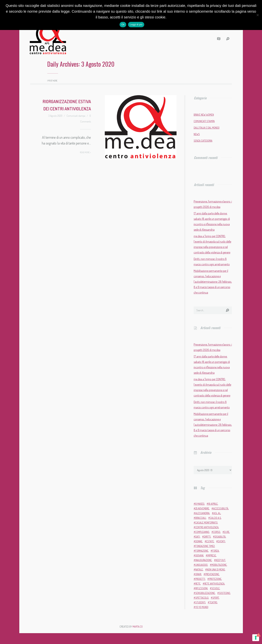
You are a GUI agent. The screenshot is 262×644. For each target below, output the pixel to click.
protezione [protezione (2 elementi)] (215, 579)
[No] (257, 15)
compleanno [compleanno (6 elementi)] (202, 532)
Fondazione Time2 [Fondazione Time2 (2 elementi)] (205, 546)
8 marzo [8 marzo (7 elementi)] (200, 504)
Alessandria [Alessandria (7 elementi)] (202, 513)
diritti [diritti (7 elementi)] (207, 537)
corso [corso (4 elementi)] (217, 532)
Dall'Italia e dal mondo (207, 128)
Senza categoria (203, 141)
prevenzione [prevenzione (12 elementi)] (212, 574)
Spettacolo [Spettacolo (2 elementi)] (202, 598)
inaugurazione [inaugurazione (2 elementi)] (203, 560)
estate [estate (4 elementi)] (210, 541)
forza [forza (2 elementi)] (216, 551)
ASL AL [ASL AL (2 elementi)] (217, 513)
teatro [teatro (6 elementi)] (213, 602)
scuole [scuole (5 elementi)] (216, 588)
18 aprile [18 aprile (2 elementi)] (213, 504)
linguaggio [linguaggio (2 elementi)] (201, 565)
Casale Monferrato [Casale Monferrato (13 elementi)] (206, 523)
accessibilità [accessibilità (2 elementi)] (221, 508)
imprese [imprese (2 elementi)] (212, 555)
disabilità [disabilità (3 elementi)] (220, 537)
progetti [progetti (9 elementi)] (200, 579)
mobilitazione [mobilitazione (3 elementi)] (219, 565)
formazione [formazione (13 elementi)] (202, 551)
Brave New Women (204, 115)
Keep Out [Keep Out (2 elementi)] (220, 560)
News (197, 134)
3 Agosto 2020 (55, 116)
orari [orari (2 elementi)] (198, 574)
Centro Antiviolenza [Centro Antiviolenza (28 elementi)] (207, 527)
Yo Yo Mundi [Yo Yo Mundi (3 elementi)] (202, 607)
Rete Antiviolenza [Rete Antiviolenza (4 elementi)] (214, 584)
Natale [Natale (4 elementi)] (199, 569)
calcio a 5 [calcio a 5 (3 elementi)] (215, 518)
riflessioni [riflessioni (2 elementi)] (201, 588)
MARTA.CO (138, 627)
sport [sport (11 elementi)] (216, 598)
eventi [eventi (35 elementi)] (221, 541)
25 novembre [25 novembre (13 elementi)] (202, 508)
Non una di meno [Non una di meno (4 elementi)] (216, 569)
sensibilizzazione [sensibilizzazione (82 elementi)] (205, 593)
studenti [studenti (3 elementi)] (200, 602)
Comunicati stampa (76, 116)
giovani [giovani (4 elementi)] (199, 555)
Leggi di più (136, 24)
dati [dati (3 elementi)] (198, 537)
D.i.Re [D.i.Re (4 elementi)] (227, 532)
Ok (123, 24)
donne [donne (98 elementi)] (199, 541)
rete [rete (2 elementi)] (198, 584)
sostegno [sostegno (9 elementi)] (224, 593)
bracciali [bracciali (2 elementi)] (201, 518)
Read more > (85, 152)
